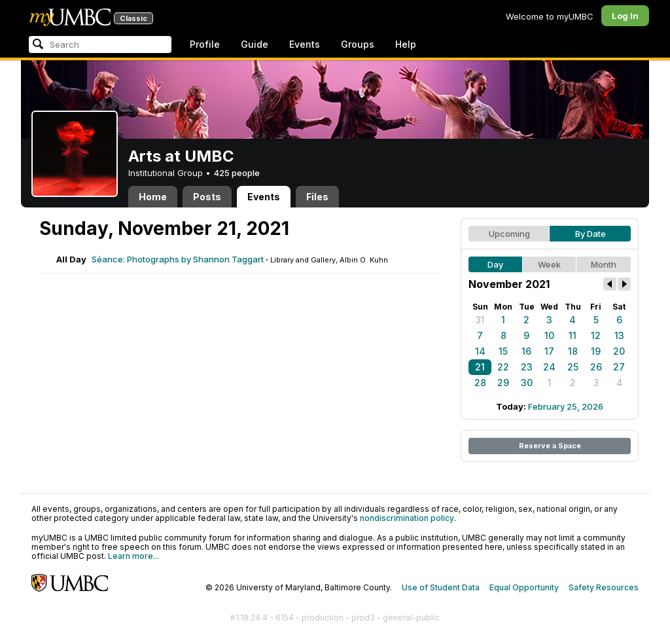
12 (596, 335)
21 (480, 367)
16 (526, 351)
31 (480, 320)
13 (619, 335)
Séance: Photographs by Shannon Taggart (178, 259)
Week (549, 264)
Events (305, 44)
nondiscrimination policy (407, 518)
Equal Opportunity (524, 587)
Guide (255, 44)
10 (549, 335)
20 (619, 351)
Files (317, 197)
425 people (237, 173)
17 (549, 351)
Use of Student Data (441, 587)
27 (619, 367)
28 (480, 383)
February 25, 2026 (566, 406)
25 (573, 367)
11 (573, 335)
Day (495, 264)
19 (596, 351)
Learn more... (133, 556)
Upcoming (509, 234)
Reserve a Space (550, 446)
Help (406, 44)
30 (527, 383)
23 (527, 367)
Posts (207, 197)
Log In (625, 16)
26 (596, 367)
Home (153, 197)
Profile (205, 44)
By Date (591, 234)
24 (549, 367)
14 (480, 351)
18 (573, 351)
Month (604, 264)
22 (503, 367)
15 (503, 351)
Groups (358, 44)
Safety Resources (604, 587)
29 (503, 383)
